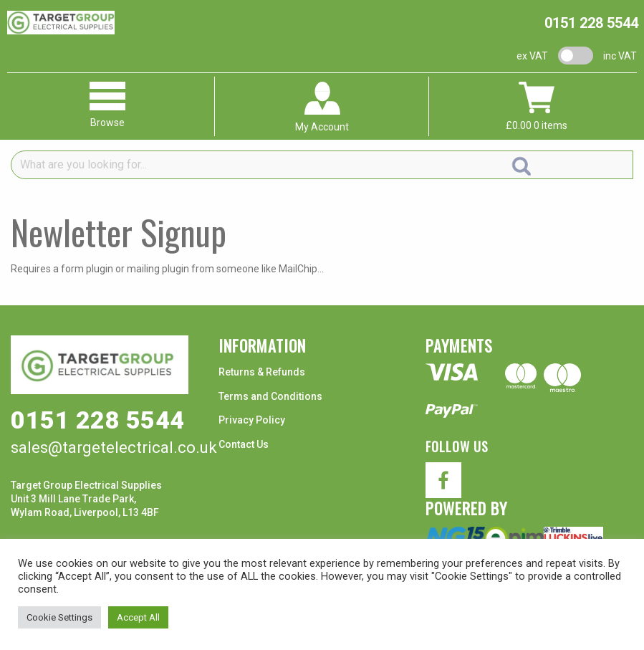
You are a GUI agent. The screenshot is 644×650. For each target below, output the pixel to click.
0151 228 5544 (591, 23)
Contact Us (244, 444)
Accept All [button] (138, 617)
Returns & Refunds (262, 372)
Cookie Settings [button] (59, 617)
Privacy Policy (252, 420)
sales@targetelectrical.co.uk (114, 448)
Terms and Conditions (270, 396)
